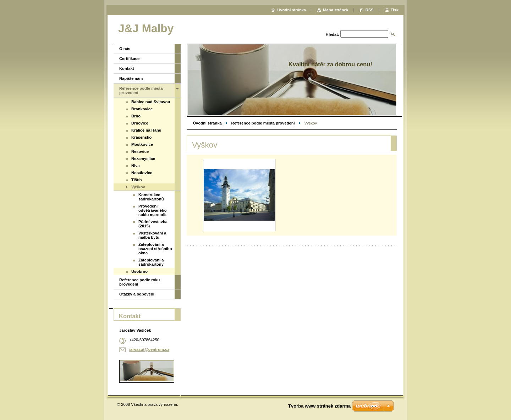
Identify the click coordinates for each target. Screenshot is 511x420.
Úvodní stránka (207, 123)
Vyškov (138, 187)
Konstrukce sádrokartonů (151, 197)
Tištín (137, 180)
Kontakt (127, 68)
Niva (136, 166)
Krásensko (141, 137)
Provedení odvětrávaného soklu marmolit (153, 210)
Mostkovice (142, 144)
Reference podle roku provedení (139, 282)
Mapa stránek (336, 10)
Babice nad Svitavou (151, 102)
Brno (136, 116)
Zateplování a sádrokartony (151, 262)
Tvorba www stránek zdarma (319, 406)
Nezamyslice (143, 159)
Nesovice (140, 151)
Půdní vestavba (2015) (153, 224)
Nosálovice (142, 173)
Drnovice (140, 123)
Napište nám (131, 78)
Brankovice (142, 109)
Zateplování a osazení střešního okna (155, 249)
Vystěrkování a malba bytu (152, 235)
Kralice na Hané (146, 130)
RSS (370, 10)
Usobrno (139, 271)
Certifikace (129, 59)
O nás (125, 49)
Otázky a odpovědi (137, 294)
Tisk (395, 10)
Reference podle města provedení (263, 123)
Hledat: (333, 34)
